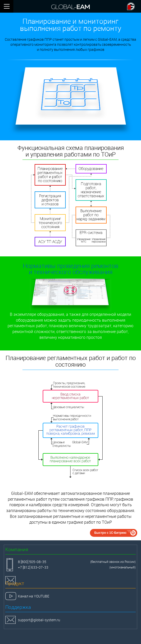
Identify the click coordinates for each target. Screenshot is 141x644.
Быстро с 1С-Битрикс (110, 533)
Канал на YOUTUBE (34, 596)
